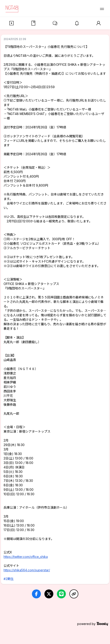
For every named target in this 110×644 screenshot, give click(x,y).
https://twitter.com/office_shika (26, 557)
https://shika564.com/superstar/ (27, 570)
